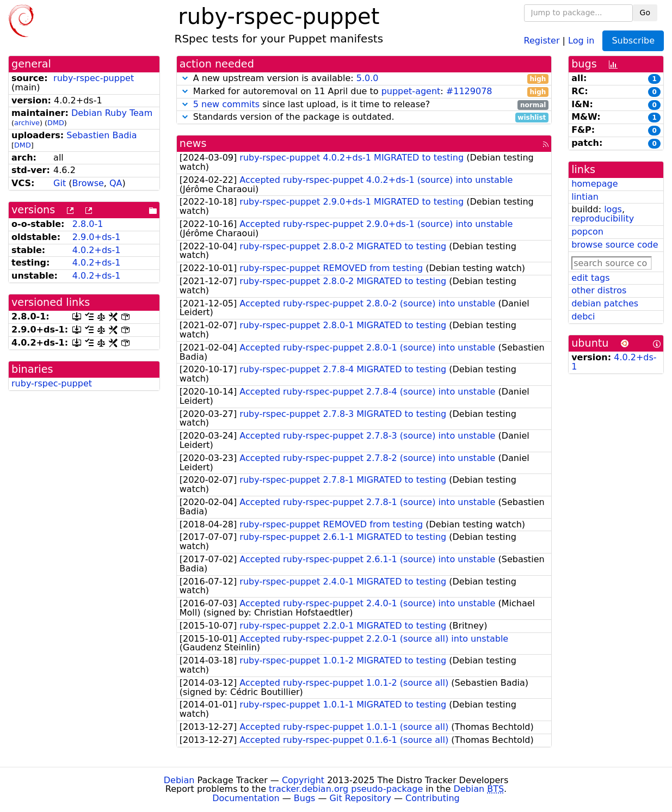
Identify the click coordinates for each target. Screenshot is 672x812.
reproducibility (603, 219)
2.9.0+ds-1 (97, 237)
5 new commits (226, 104)
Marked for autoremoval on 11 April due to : (364, 92)
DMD (56, 123)
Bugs (305, 798)
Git (60, 183)
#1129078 (469, 91)
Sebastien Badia (101, 135)
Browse (88, 183)
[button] (185, 78)
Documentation (246, 798)
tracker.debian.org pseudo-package (346, 789)
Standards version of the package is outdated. (364, 117)
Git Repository (360, 798)
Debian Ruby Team (112, 113)
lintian (585, 197)
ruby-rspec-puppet (94, 78)
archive (27, 123)
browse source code (615, 245)
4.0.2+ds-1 (97, 250)
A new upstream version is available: (364, 79)
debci (583, 316)
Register (542, 40)
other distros (599, 290)
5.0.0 (368, 78)
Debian (179, 780)
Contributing (433, 798)
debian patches (605, 303)
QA (116, 183)
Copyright (303, 780)
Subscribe (633, 41)
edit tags (590, 278)
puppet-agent (411, 91)
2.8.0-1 (88, 224)
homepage (594, 184)
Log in (581, 40)
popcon (587, 232)
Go (645, 13)
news (193, 143)
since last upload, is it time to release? (364, 105)
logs (613, 209)
